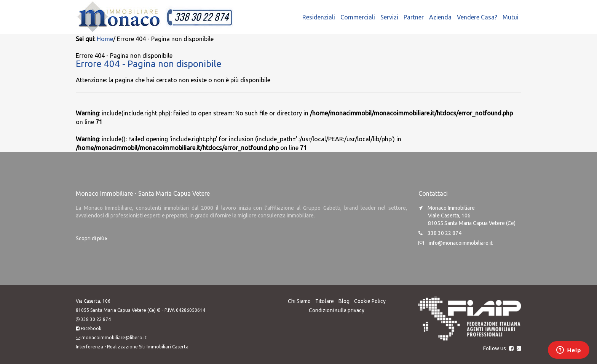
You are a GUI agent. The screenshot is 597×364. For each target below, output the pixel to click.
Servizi (389, 17)
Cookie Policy (370, 301)
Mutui (511, 17)
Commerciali (358, 17)
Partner (414, 17)
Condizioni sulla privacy (337, 310)
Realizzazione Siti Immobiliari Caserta (148, 346)
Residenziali (319, 17)
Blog (344, 301)
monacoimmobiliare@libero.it (114, 337)
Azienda (440, 17)
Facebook (91, 328)
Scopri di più (92, 238)
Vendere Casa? (477, 17)
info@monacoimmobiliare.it (461, 243)
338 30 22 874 (96, 319)
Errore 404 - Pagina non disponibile (149, 63)
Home (105, 39)
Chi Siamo (299, 301)
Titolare (325, 301)
